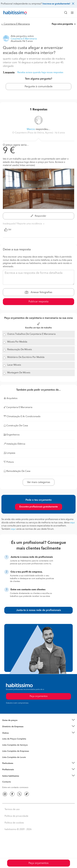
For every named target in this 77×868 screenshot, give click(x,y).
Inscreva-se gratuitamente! (56, 4)
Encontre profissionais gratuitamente (39, 507)
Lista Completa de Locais (14, 757)
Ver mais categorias (39, 482)
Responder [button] (38, 216)
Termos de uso (12, 809)
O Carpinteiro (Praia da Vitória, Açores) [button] (33, 133)
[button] (38, 720)
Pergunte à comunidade (39, 87)
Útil (8, 230)
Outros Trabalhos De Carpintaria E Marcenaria (31, 334)
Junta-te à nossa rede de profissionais (39, 610)
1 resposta (9, 73)
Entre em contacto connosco (15, 787)
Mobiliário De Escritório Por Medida (26, 357)
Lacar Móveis (14, 365)
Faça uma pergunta (63, 24)
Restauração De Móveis (20, 350)
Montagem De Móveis (19, 373)
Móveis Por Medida (17, 342)
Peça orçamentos (38, 863)
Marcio (31, 129)
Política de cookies (14, 823)
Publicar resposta (38, 302)
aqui (72, 523)
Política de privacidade (16, 816)
